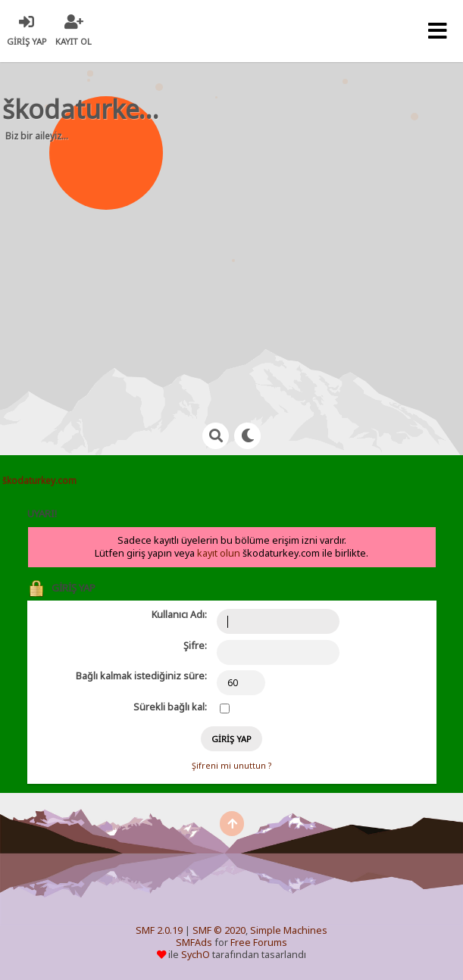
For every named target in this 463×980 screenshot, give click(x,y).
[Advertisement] (240, 273)
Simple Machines (289, 930)
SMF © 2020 (219, 930)
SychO (196, 955)
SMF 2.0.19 (159, 930)
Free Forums (259, 943)
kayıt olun (219, 553)
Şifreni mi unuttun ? (231, 766)
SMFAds (194, 943)
